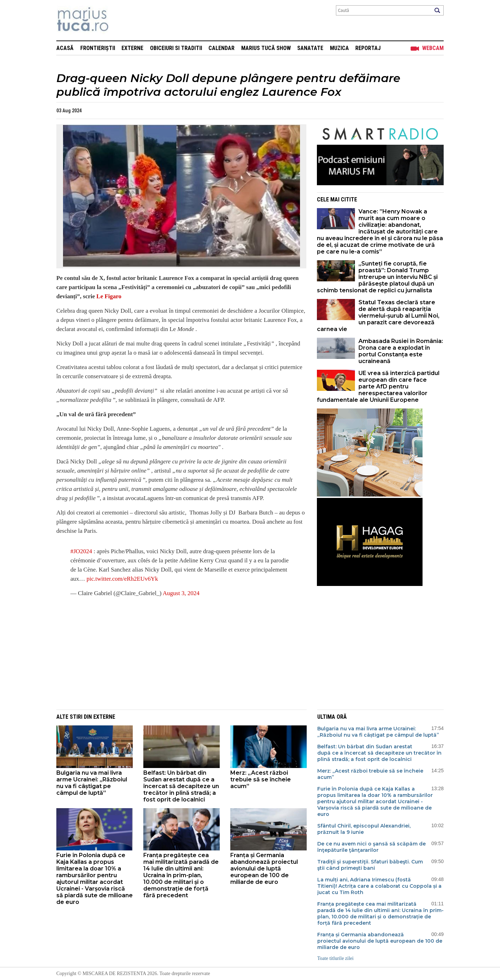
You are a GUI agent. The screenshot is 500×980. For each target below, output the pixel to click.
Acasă (65, 48)
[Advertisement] (176, 653)
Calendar (221, 48)
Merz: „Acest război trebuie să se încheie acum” (261, 779)
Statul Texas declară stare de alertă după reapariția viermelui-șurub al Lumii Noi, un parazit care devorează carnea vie (378, 316)
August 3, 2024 (181, 593)
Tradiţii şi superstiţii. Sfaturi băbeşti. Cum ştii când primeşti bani (370, 865)
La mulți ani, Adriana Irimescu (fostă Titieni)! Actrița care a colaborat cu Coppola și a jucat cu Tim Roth (379, 886)
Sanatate (310, 48)
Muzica (339, 48)
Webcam (433, 48)
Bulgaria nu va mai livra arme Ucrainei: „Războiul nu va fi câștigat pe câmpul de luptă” (92, 783)
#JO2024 (81, 551)
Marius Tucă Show (266, 48)
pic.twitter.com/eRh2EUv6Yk (122, 579)
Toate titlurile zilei (335, 958)
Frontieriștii (98, 48)
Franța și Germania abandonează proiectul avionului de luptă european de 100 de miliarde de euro (264, 869)
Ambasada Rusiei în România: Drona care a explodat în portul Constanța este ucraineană (401, 351)
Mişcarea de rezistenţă (121, 20)
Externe (132, 48)
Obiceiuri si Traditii (176, 48)
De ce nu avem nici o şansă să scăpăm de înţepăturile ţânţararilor (371, 847)
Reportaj (368, 48)
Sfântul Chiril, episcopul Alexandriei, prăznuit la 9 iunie (364, 829)
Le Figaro (108, 296)
